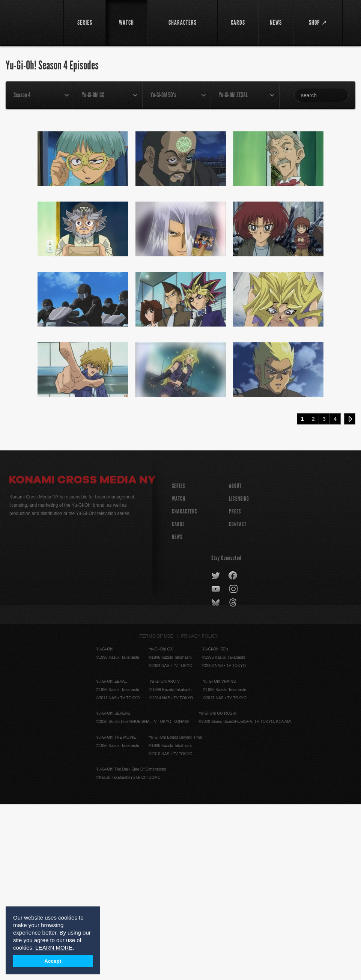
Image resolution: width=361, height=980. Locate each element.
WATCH (179, 674)
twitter (216, 751)
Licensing (239, 674)
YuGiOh (32, 23)
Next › (350, 595)
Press (235, 687)
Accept (53, 961)
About (235, 662)
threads (234, 778)
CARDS (178, 700)
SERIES (178, 662)
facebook (233, 751)
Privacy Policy (200, 812)
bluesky (216, 778)
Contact (238, 700)
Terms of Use (156, 812)
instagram (234, 765)
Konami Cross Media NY (83, 656)
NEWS (177, 713)
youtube (216, 765)
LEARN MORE (54, 948)
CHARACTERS (184, 687)
